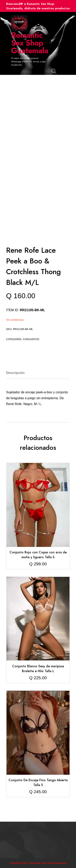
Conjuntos (31, 339)
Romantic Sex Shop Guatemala (29, 43)
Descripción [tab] (15, 373)
